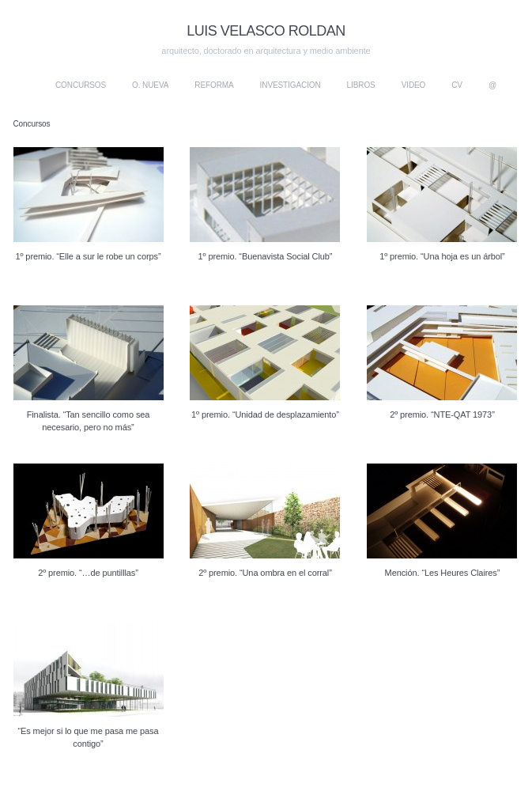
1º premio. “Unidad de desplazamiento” (265, 414)
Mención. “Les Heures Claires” (443, 573)
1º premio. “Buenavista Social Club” (266, 256)
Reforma (214, 85)
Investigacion (291, 85)
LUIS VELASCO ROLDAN (266, 31)
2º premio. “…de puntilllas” (88, 573)
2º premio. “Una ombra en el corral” (265, 573)
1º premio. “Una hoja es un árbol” (442, 256)
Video (414, 85)
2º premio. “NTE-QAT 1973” (442, 414)
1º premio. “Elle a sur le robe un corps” (88, 256)
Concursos (81, 85)
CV (457, 85)
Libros (361, 85)
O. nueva (150, 85)
